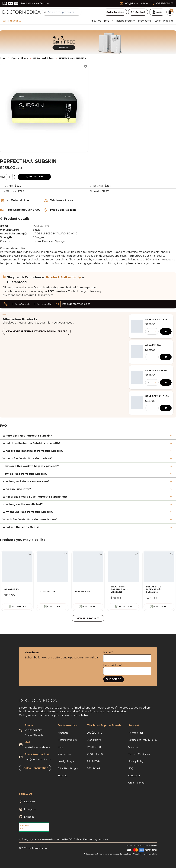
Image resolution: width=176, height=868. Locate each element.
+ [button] (155, 331)
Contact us (134, 776)
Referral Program (125, 21)
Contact (138, 12)
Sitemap (62, 776)
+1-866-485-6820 (43, 304)
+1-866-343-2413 (34, 730)
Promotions (145, 21)
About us (63, 733)
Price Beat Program (69, 768)
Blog (60, 747)
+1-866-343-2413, (21, 304)
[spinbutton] (11, 177)
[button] (14, 176)
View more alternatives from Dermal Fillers (37, 331)
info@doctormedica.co (37, 747)
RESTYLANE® (95, 754)
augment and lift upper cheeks (20, 260)
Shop (3, 58)
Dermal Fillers (20, 58)
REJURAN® (94, 768)
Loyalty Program (164, 21)
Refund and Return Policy (143, 740)
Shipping (133, 747)
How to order (136, 733)
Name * (108, 653)
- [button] (149, 331)
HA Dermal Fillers (43, 58)
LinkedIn (29, 817)
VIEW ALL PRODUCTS (88, 618)
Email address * (113, 665)
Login (157, 12)
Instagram (30, 809)
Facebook (30, 802)
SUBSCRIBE (114, 679)
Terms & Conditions (139, 754)
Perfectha (6, 252)
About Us (96, 21)
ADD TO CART (34, 177)
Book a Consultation (35, 768)
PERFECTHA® (41, 226)
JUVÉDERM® (95, 733)
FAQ (131, 768)
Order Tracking (115, 12)
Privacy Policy (136, 761)
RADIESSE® (94, 747)
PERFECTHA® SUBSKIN (72, 58)
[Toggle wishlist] (86, 66)
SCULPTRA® (94, 740)
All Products (12, 21)
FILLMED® (93, 761)
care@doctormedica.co (38, 759)
